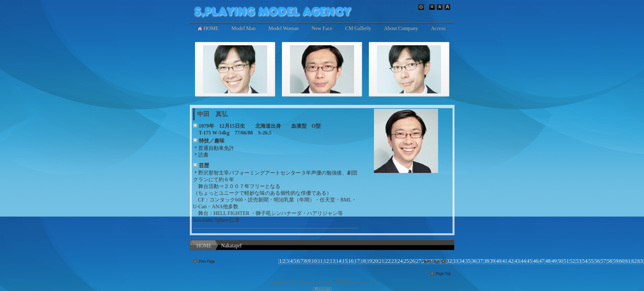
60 (622, 261)
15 (345, 261)
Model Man (244, 28)
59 (616, 261)
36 (474, 261)
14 (338, 261)
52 (572, 261)
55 (591, 261)
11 (320, 261)
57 (603, 261)
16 (351, 261)
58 (609, 261)
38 (486, 261)
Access (438, 28)
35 (468, 261)
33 (455, 261)
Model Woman (284, 28)
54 (585, 261)
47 (542, 261)
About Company (401, 28)
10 (314, 261)
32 (449, 261)
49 (554, 261)
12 (326, 261)
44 (523, 261)
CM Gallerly (358, 28)
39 (492, 261)
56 (597, 261)
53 (579, 261)
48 (548, 261)
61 (628, 261)
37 (480, 261)
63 (640, 261)
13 (332, 261)
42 (511, 261)
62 (634, 261)
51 (566, 261)
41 (505, 261)
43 (517, 261)
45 (530, 261)
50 (560, 261)
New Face (322, 28)
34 (462, 261)
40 (499, 261)
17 (357, 261)
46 (536, 261)
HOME (208, 28)
